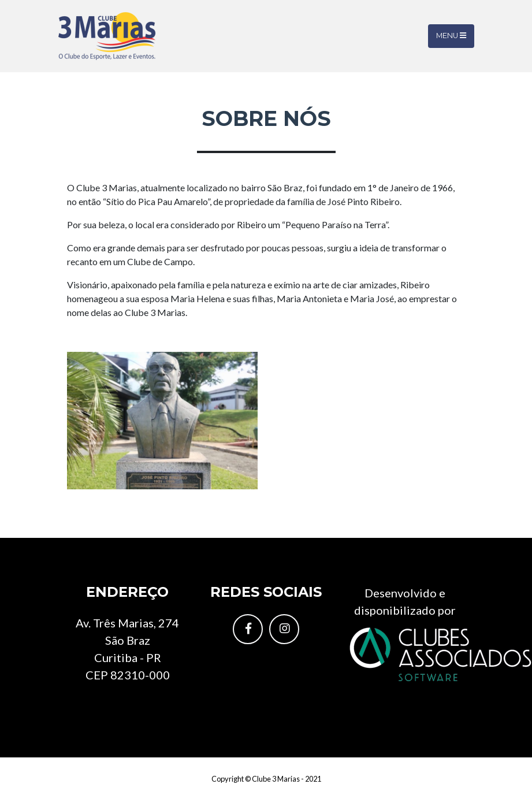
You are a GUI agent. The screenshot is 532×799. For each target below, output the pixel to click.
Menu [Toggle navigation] (451, 36)
